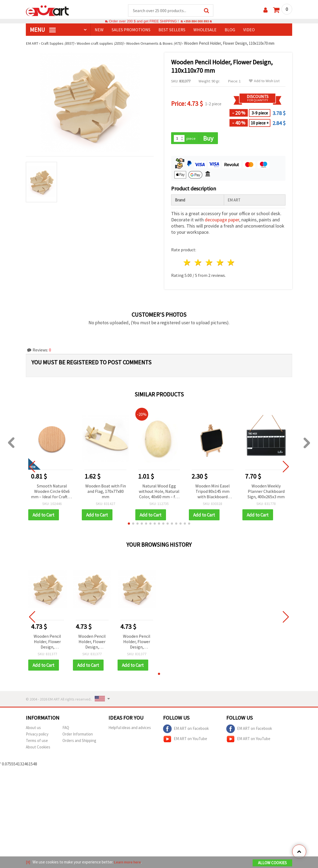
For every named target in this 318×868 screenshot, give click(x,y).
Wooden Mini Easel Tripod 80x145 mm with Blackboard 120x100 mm (213, 492)
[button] (129, 524)
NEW (99, 30)
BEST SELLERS (172, 30)
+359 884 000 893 (196, 21)
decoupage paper (222, 220)
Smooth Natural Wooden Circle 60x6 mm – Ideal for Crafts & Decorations (52, 492)
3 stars (209, 263)
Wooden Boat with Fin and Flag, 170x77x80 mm (106, 492)
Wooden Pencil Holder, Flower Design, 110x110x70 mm (47, 643)
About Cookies (38, 748)
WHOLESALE (205, 30)
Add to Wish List (264, 81)
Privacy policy (37, 735)
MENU (43, 30)
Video (249, 30)
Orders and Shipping (79, 742)
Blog (230, 30)
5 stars (231, 263)
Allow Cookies (272, 863)
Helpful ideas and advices (130, 729)
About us (33, 729)
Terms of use (37, 742)
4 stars (220, 263)
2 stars (198, 263)
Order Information (78, 735)
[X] (28, 862)
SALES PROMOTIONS (131, 30)
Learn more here (128, 862)
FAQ (66, 729)
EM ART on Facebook (186, 730)
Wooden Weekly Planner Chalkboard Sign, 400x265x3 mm (266, 492)
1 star (187, 263)
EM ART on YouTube (185, 740)
